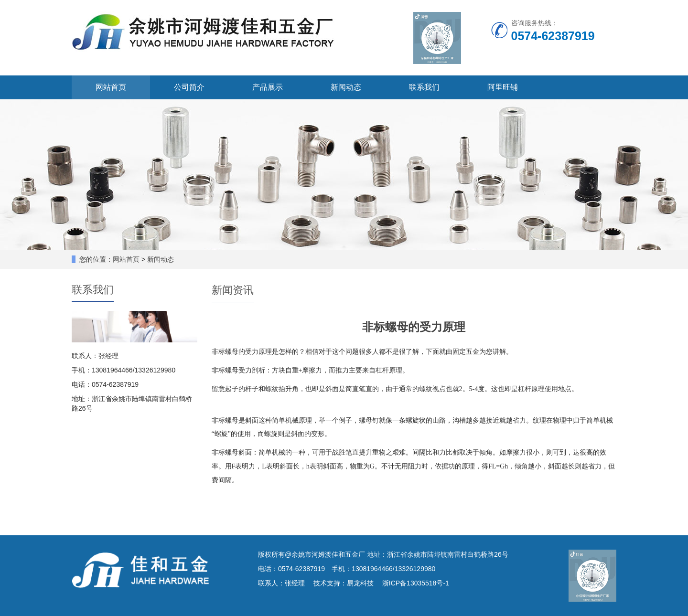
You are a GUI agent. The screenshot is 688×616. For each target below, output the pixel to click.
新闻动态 (346, 87)
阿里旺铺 (503, 87)
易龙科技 (360, 583)
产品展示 (268, 87)
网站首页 (111, 87)
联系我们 (424, 87)
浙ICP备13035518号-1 (416, 583)
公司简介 (189, 87)
